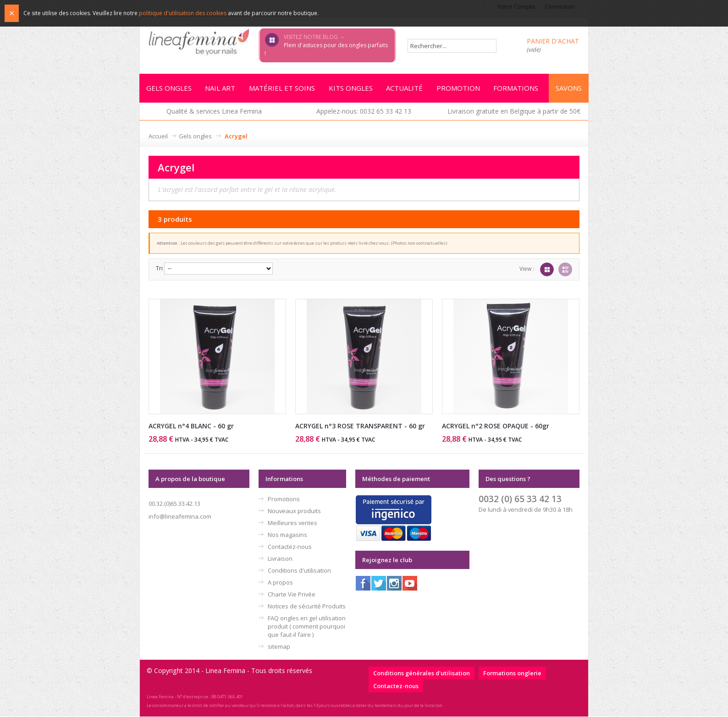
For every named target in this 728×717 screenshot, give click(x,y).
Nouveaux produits (294, 511)
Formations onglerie (512, 673)
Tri (159, 269)
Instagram (394, 584)
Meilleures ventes (292, 523)
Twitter (379, 584)
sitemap (279, 647)
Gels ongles (195, 137)
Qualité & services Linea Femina (214, 112)
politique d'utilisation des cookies (183, 13)
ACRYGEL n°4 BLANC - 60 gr (191, 426)
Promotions (284, 499)
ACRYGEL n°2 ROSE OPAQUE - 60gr (496, 426)
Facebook (363, 584)
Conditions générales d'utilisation (422, 673)
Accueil (158, 137)
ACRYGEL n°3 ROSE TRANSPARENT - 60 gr (360, 426)
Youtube (410, 584)
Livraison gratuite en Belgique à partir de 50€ (514, 112)
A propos (280, 583)
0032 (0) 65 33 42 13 (520, 499)
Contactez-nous (290, 547)
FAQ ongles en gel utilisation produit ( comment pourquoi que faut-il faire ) (307, 627)
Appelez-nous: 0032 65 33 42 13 (364, 112)
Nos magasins (287, 535)
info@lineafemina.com (180, 517)
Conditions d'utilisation (299, 571)
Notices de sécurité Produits (307, 607)
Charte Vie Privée (292, 595)
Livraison (280, 559)
